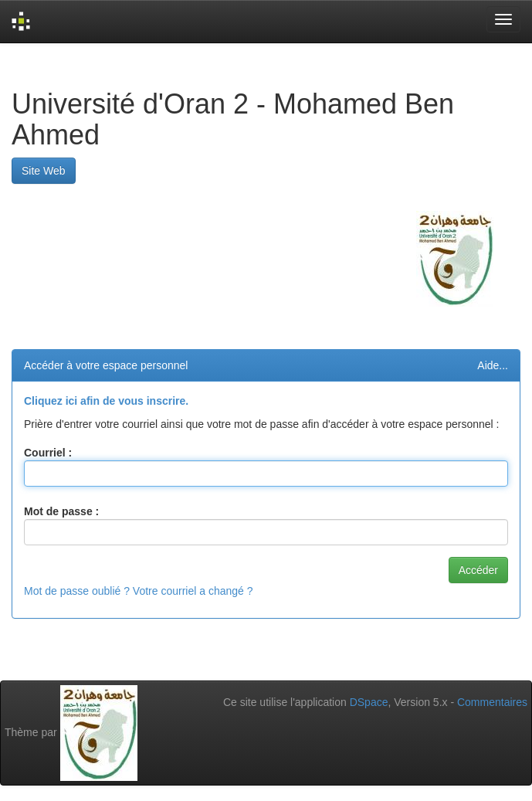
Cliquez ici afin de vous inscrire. (106, 401)
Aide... (493, 365)
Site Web (44, 171)
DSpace (369, 702)
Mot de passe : (61, 511)
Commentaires (492, 702)
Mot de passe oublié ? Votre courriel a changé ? (139, 591)
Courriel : (48, 453)
